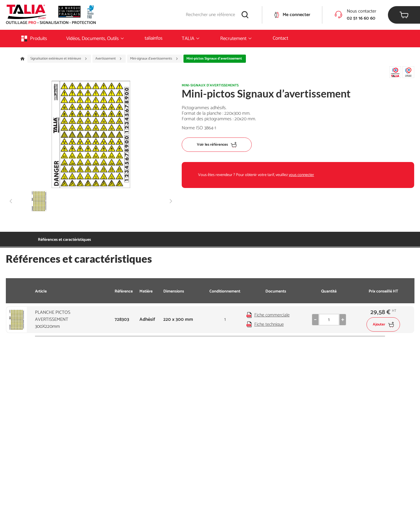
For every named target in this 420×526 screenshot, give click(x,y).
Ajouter (383, 324)
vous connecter (301, 175)
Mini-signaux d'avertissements (154, 59)
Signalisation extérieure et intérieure (59, 59)
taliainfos (154, 38)
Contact (280, 38)
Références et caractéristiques (64, 240)
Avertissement (109, 59)
